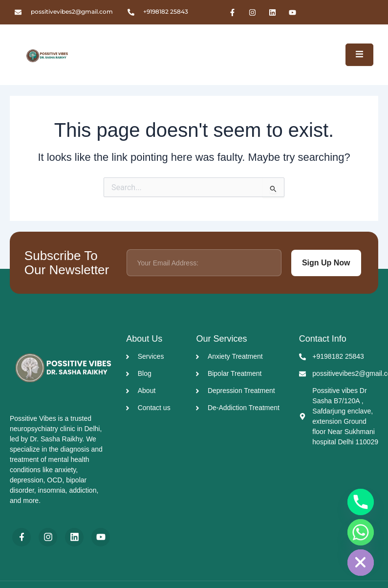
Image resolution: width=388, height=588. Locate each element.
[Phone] (361, 502)
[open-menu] (359, 55)
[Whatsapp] (361, 532)
